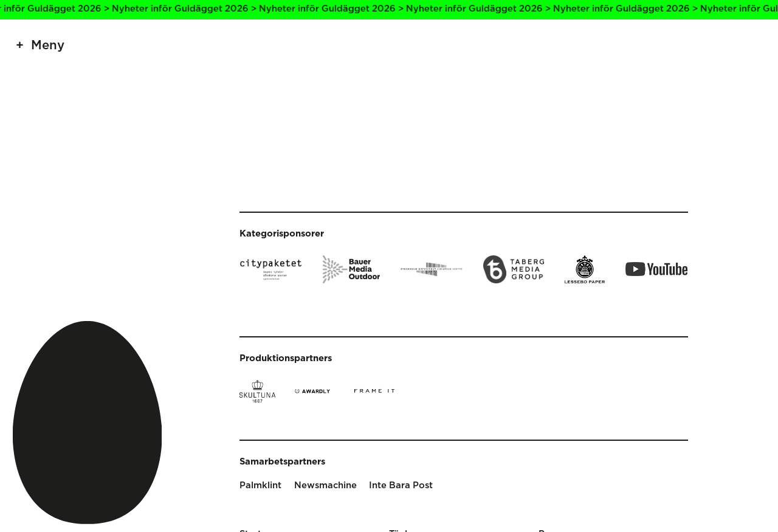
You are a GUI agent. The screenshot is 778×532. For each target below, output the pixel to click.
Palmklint (260, 485)
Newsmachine (325, 485)
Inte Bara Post (401, 485)
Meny (48, 46)
